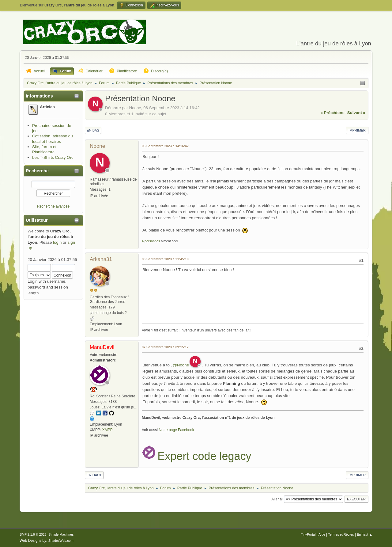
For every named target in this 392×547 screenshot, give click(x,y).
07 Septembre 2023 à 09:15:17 (165, 347)
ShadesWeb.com (61, 541)
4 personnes (151, 241)
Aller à (277, 499)
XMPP (107, 430)
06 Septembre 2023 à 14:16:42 (165, 146)
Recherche (37, 171)
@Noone (181, 365)
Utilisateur (37, 220)
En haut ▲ (365, 534)
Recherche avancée (53, 206)
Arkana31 (101, 259)
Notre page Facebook (176, 430)
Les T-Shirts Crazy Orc (53, 157)
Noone (97, 146)
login (57, 242)
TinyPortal (308, 534)
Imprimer (357, 130)
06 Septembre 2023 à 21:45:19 (165, 259)
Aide (322, 534)
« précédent (332, 113)
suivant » (356, 113)
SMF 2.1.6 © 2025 (33, 534)
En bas (93, 130)
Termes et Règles (341, 534)
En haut (94, 475)
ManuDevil (102, 347)
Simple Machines (61, 534)
